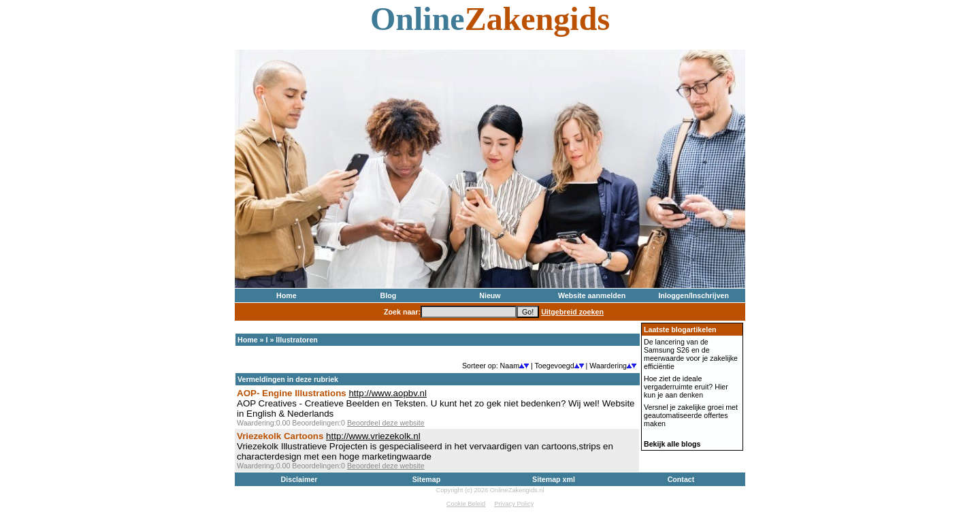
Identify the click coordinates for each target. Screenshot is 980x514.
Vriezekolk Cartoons (280, 436)
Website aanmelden (592, 295)
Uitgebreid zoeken (572, 312)
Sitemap (426, 479)
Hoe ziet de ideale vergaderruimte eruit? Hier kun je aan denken (686, 387)
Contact (681, 479)
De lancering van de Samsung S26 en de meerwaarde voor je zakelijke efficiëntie (691, 354)
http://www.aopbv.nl (388, 393)
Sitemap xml (554, 479)
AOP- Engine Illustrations (292, 393)
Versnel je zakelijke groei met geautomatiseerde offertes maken (691, 415)
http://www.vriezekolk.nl (373, 436)
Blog (389, 295)
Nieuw (490, 295)
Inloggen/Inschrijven (693, 295)
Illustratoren (297, 340)
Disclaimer (299, 479)
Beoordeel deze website (386, 423)
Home (287, 295)
